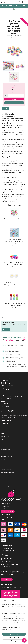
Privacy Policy (4, 459)
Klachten (3, 446)
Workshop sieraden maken (7, 473)
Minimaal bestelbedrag (6, 456)
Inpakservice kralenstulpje (7, 443)
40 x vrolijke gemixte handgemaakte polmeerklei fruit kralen (14, 242)
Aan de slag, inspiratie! (6, 558)
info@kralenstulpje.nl (9, 392)
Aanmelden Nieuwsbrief (8, 511)
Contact (3, 433)
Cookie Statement (5, 436)
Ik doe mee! (6, 330)
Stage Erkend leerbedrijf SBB (8, 561)
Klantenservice (4, 423)
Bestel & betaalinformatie (7, 430)
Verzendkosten (4, 466)
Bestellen (14, 99)
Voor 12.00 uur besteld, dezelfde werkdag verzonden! (14, 7)
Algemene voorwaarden (6, 427)
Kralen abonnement (7, 579)
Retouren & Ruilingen (6, 463)
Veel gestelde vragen (6, 469)
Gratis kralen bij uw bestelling (8, 440)
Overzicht (5, 108)
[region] (14, 617)
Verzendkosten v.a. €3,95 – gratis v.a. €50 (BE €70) (14, 5)
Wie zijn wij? (4, 560)
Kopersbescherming (5, 450)
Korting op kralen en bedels (7, 453)
